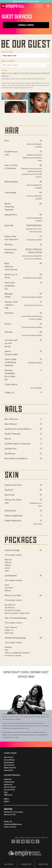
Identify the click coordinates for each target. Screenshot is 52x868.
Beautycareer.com (9, 762)
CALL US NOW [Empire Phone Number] (9, 864)
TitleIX (6, 792)
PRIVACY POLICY (36, 838)
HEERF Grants (8, 795)
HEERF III (7, 802)
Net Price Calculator (10, 787)
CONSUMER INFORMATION (12, 775)
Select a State (7, 52)
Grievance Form (8, 770)
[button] (48, 6)
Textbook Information (10, 768)
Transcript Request (9, 760)
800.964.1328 (8, 822)
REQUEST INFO (43, 864)
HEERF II (6, 799)
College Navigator (9, 782)
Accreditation (8, 779)
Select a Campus (8, 61)
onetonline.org (8, 784)
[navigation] (14, 6)
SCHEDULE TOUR (26, 864)
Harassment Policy (9, 790)
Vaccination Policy (9, 765)
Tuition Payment (9, 757)
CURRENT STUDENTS (10, 753)
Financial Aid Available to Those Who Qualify (26, 1)
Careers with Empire (10, 827)
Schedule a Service (26, 25)
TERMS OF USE (45, 838)
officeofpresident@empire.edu (13, 824)
